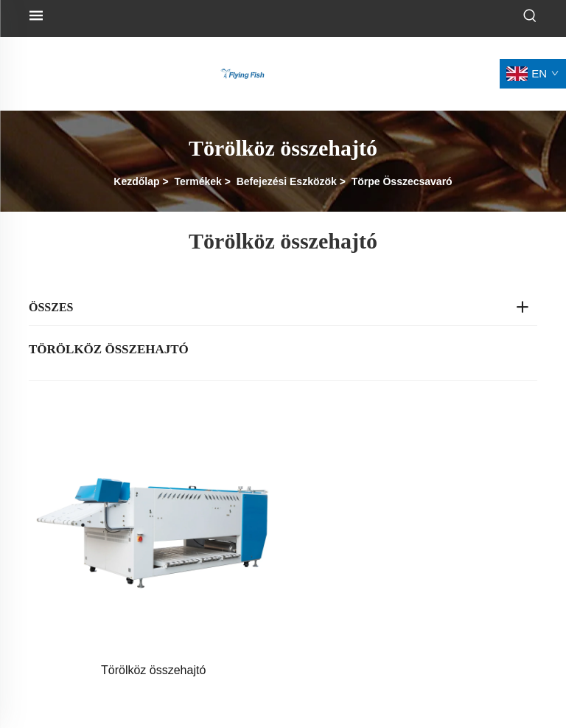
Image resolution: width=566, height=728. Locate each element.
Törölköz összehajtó (153, 670)
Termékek (198, 181)
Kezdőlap (136, 181)
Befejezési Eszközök (287, 181)
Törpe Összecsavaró (402, 181)
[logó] (242, 73)
